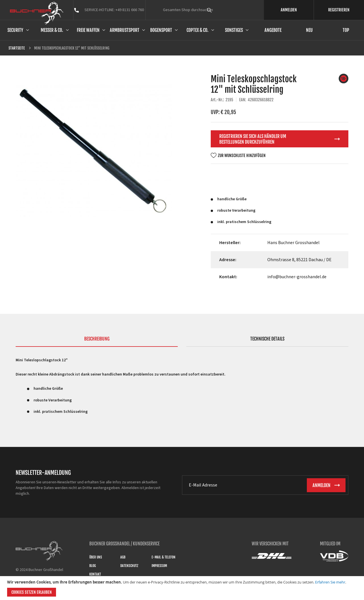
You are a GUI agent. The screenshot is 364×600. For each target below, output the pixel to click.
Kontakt (95, 574)
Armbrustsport (125, 30)
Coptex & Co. (197, 30)
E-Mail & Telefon (164, 557)
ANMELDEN (289, 10)
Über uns (96, 557)
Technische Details (267, 339)
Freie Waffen (88, 30)
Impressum (159, 566)
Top (346, 30)
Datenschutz (129, 566)
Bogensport (161, 30)
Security (15, 30)
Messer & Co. (52, 30)
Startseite (17, 48)
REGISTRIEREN (339, 10)
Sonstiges (234, 30)
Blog (93, 566)
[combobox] (220, 10)
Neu (309, 30)
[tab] (97, 341)
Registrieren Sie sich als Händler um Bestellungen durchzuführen (253, 139)
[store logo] (37, 13)
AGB (123, 557)
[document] (183, 588)
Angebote (273, 30)
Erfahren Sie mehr (330, 582)
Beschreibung (97, 339)
